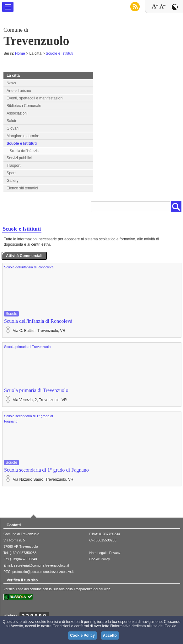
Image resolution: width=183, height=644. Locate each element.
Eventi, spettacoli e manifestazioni (35, 98)
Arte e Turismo (19, 91)
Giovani (13, 128)
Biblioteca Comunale (24, 106)
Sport (11, 173)
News (11, 83)
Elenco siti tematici (22, 188)
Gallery (13, 181)
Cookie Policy (99, 559)
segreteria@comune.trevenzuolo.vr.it (41, 565)
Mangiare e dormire (23, 136)
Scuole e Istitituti (59, 53)
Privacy (115, 553)
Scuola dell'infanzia (24, 151)
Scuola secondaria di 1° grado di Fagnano (46, 470)
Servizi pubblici (19, 158)
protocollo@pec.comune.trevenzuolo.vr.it (43, 572)
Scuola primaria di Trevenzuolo (27, 347)
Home (20, 53)
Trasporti (14, 165)
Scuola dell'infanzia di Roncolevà (29, 267)
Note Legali (98, 553)
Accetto (110, 636)
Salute (12, 121)
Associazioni (17, 113)
